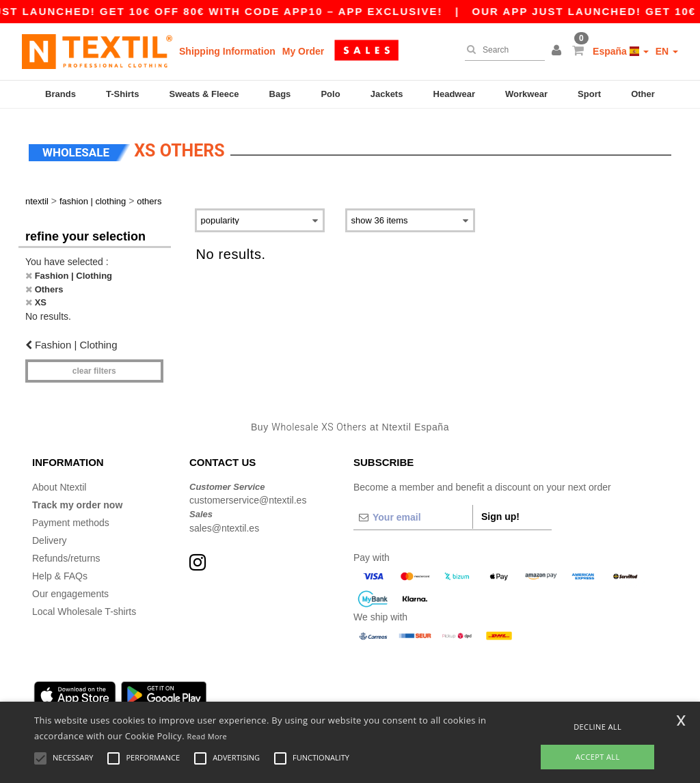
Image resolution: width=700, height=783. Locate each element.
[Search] (501, 50)
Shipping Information (227, 51)
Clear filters (94, 366)
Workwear (526, 94)
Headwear (454, 94)
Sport (589, 94)
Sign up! (500, 511)
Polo (330, 94)
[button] (558, 51)
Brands (60, 94)
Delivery (50, 535)
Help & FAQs (60, 571)
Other (643, 94)
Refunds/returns (66, 553)
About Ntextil (59, 482)
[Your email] (413, 512)
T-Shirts (122, 94)
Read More (207, 736)
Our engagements (70, 588)
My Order (303, 51)
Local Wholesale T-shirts (84, 606)
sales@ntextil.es (224, 523)
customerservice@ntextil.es (248, 495)
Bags (280, 94)
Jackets (387, 94)
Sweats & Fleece (204, 94)
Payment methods (71, 517)
